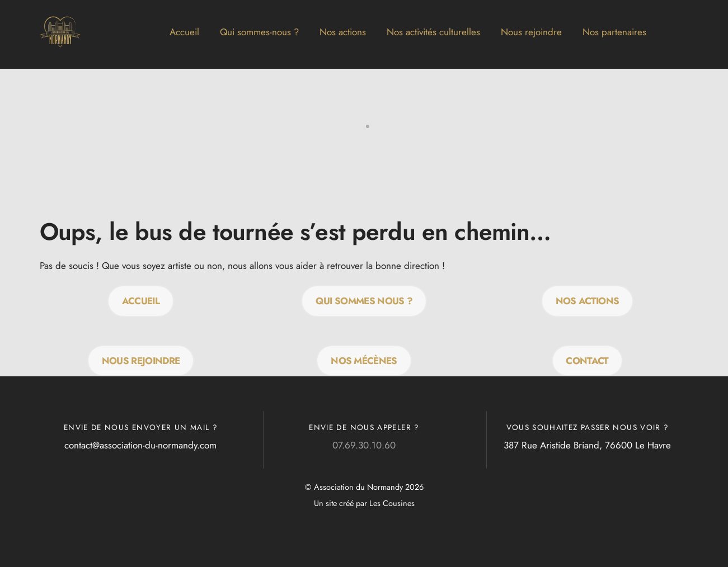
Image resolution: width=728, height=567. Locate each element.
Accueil (184, 32)
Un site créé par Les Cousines (364, 503)
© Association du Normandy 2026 (364, 487)
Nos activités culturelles (433, 32)
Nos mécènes (364, 361)
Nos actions (343, 32)
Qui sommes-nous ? (259, 32)
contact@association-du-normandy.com (140, 445)
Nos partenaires (614, 32)
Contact (587, 361)
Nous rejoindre (531, 32)
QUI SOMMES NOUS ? (364, 301)
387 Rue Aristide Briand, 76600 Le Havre (587, 445)
